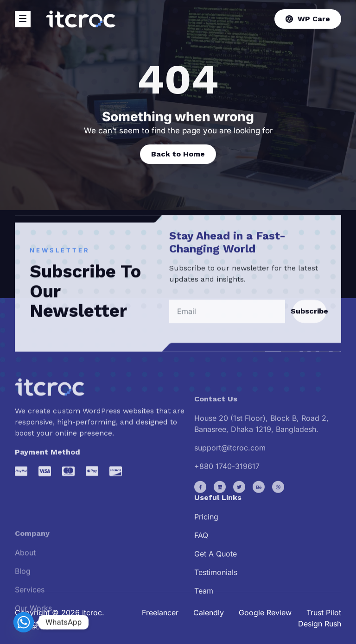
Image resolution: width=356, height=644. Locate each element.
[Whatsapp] (24, 622)
